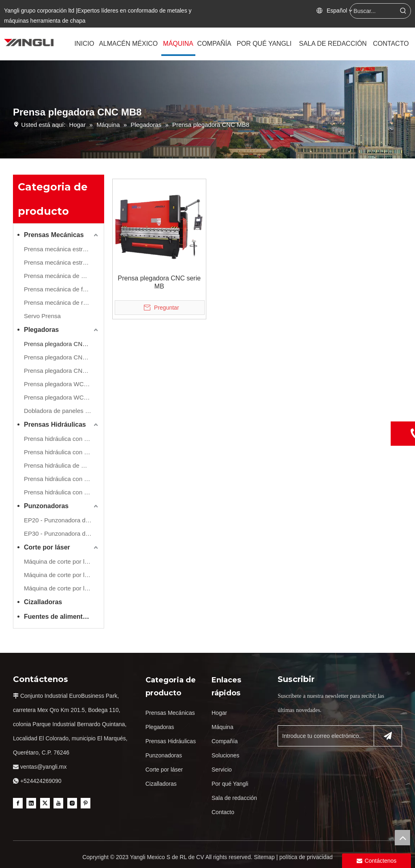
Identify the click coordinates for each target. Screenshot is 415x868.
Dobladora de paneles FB (58, 411)
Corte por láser (47, 547)
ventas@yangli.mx (44, 767)
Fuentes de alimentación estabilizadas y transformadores (62, 617)
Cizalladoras (43, 602)
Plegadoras (41, 330)
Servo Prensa (42, 316)
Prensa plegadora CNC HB (60, 371)
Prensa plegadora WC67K (59, 397)
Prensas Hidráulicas (55, 424)
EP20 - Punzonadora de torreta (62, 520)
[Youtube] (58, 803)
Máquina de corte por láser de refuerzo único (62, 561)
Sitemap (264, 857)
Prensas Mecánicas (54, 235)
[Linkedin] (31, 803)
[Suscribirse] (388, 736)
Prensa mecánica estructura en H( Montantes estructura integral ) (62, 262)
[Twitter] (45, 803)
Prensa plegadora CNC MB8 (62, 344)
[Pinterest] (86, 803)
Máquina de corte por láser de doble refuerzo (62, 575)
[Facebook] (18, 803)
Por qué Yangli (230, 784)
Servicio (222, 770)
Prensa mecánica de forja (58, 289)
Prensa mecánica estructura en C (62, 249)
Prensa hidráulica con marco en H (62, 439)
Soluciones (226, 755)
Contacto (223, 812)
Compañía (225, 741)
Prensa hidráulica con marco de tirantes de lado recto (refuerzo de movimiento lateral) (62, 492)
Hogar (219, 713)
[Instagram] (72, 803)
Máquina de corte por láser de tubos (62, 588)
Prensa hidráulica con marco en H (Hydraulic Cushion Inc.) (62, 452)
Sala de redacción (234, 798)
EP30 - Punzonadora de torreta (62, 533)
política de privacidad (306, 857)
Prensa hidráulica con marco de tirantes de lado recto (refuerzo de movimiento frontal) (62, 479)
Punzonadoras (46, 506)
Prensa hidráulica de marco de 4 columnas (62, 465)
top (402, 838)
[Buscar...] (373, 11)
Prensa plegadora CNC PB (60, 357)
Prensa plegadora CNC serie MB (159, 282)
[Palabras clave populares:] (403, 11)
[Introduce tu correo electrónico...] (324, 736)
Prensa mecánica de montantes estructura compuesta (62, 276)
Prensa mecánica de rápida (61, 303)
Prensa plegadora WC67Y (59, 384)
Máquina (222, 727)
